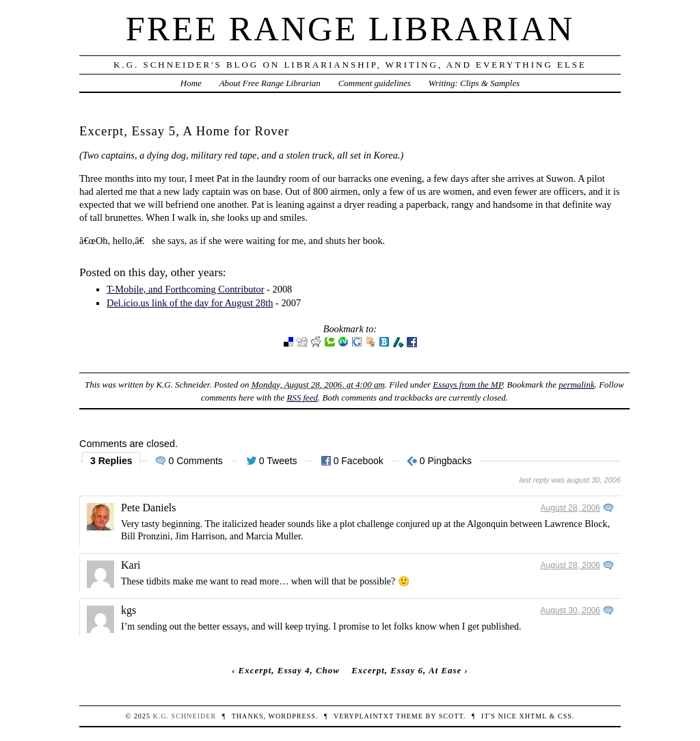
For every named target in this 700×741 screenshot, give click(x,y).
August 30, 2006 (570, 610)
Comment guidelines (375, 83)
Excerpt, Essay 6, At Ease (406, 670)
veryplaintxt (364, 716)
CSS (565, 716)
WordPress (292, 716)
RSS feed (302, 398)
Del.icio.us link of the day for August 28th (190, 303)
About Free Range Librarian (270, 83)
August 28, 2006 (570, 508)
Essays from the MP (468, 385)
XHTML (533, 716)
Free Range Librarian (350, 29)
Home (191, 83)
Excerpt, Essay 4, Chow (289, 670)
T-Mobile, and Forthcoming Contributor (186, 289)
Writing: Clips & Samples (474, 83)
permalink (577, 385)
